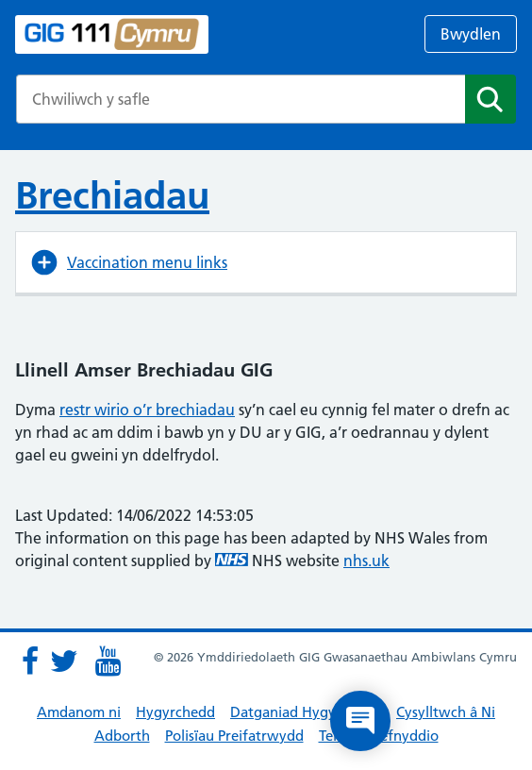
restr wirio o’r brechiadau (147, 410)
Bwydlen (471, 34)
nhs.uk (366, 561)
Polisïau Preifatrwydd (234, 736)
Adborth (122, 736)
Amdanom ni (79, 712)
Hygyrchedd (175, 712)
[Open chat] (360, 721)
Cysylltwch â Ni (446, 712)
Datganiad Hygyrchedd (306, 712)
